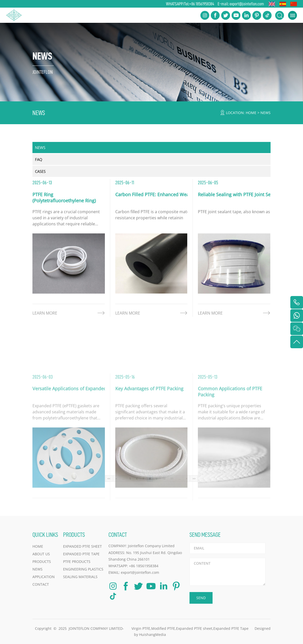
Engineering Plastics (83, 569)
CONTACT (41, 584)
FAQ (39, 159)
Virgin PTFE (141, 628)
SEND (201, 598)
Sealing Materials (80, 577)
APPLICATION (44, 577)
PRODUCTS (42, 562)
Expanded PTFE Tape (81, 554)
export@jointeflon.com (247, 4)
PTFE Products (77, 562)
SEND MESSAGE (205, 535)
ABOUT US (41, 554)
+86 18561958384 (202, 4)
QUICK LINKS (45, 535)
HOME (251, 113)
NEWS (266, 113)
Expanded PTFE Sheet (82, 546)
